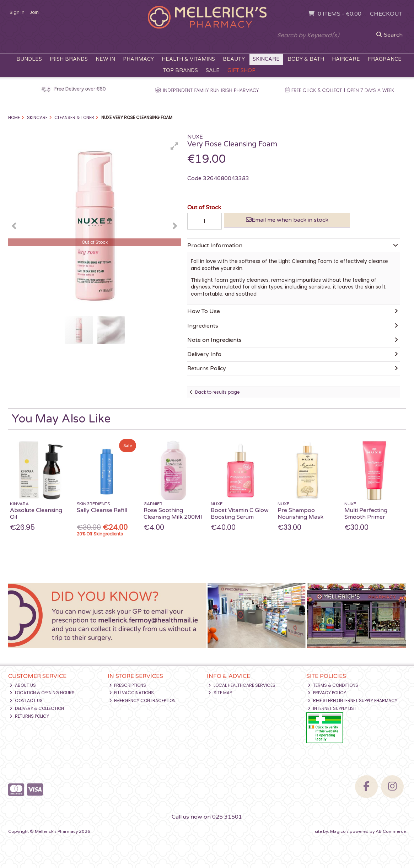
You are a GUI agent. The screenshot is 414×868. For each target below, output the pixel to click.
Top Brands (180, 71)
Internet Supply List (332, 708)
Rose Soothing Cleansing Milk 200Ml (173, 514)
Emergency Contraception (143, 700)
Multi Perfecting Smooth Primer (366, 514)
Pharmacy (138, 59)
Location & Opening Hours (42, 693)
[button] (174, 146)
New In (105, 59)
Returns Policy (29, 716)
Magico (338, 831)
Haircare (346, 59)
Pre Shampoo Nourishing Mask (300, 514)
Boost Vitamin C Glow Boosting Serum (240, 514)
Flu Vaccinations (132, 693)
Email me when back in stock (287, 220)
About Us (23, 685)
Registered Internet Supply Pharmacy (353, 700)
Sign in (17, 12)
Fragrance (385, 59)
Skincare (266, 59)
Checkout (386, 14)
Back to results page (217, 392)
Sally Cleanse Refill (102, 510)
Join (34, 12)
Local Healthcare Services (242, 685)
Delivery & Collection (37, 708)
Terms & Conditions (333, 685)
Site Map (220, 693)
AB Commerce (391, 831)
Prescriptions (128, 685)
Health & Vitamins (188, 59)
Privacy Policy (327, 693)
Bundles (29, 59)
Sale (213, 71)
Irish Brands (69, 59)
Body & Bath (306, 59)
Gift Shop (241, 71)
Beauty (234, 59)
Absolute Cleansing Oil (36, 514)
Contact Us (26, 700)
